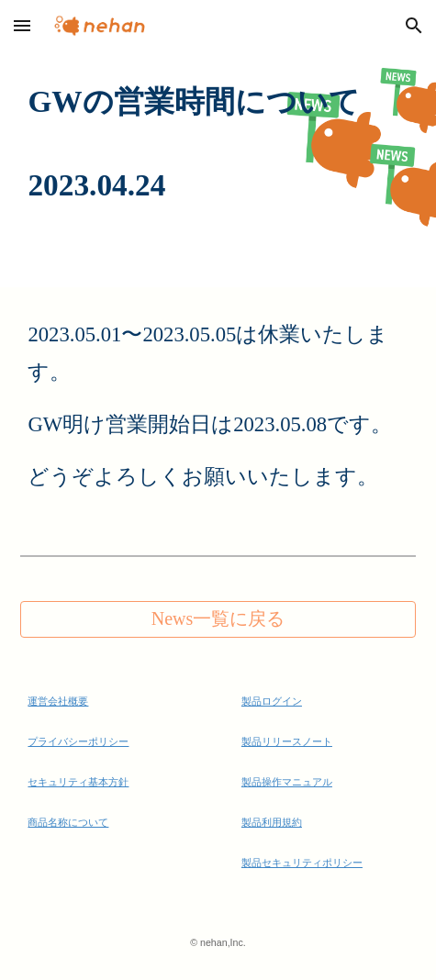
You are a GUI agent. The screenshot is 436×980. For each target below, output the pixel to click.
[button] (22, 25)
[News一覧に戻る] (218, 619)
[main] (218, 144)
